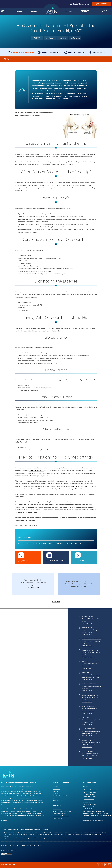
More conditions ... (58, 801)
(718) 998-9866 (87, 713)
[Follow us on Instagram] (99, 865)
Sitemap (29, 846)
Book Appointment (56, 561)
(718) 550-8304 (87, 646)
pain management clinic (68, 81)
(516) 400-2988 (87, 725)
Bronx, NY (85, 662)
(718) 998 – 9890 (33, 588)
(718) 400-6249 (87, 657)
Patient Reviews (57, 818)
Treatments (70, 12)
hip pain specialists (76, 292)
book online (101, 4)
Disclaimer (56, 602)
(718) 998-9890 (78, 4)
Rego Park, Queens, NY (90, 695)
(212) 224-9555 (87, 623)
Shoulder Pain (41, 544)
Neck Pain (31, 544)
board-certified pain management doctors (14, 801)
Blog (35, 846)
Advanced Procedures (59, 814)
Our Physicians (57, 809)
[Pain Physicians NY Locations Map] (34, 687)
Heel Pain (78, 544)
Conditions (20, 12)
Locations (80, 561)
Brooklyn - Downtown (90, 792)
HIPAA (23, 846)
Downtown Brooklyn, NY (91, 639)
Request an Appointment (51, 52)
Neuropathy (63, 796)
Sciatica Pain (56, 789)
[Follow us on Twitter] (106, 865)
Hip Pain (60, 544)
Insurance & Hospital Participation (62, 812)
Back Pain (21, 544)
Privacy (12, 846)
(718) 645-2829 (87, 668)
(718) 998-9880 (87, 691)
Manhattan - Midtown (90, 797)
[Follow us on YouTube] (109, 865)
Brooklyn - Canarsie (90, 795)
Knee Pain (51, 544)
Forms (40, 846)
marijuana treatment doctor (80, 487)
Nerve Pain (69, 544)
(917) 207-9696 (87, 747)
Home (51, 11)
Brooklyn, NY (87, 628)
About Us (5, 12)
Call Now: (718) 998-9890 (77, 52)
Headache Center (88, 12)
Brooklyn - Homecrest (90, 790)
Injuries (34, 12)
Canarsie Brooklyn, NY (90, 650)
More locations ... (89, 799)
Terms (18, 846)
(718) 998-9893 (87, 702)
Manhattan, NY (87, 617)
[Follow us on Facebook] (102, 865)
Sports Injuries (57, 798)
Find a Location (100, 52)
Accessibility (5, 846)
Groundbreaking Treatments (22, 52)
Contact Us (106, 12)
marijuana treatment (36, 471)
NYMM (13, 865)
